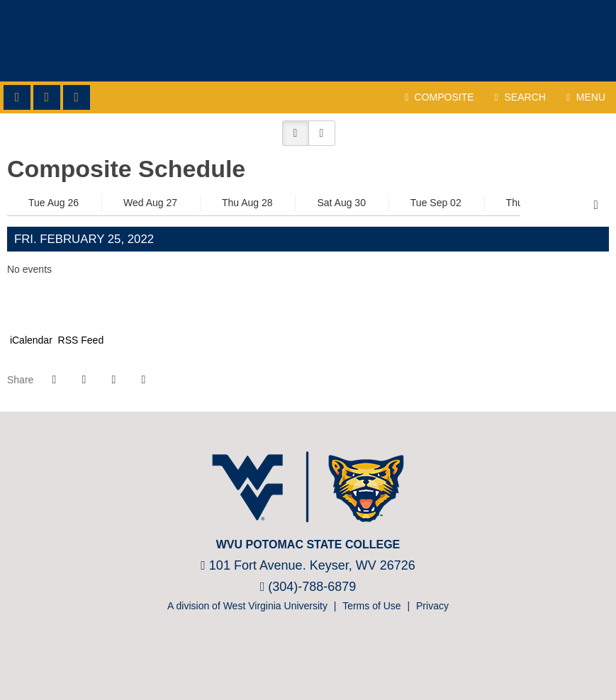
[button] (296, 133)
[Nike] (348, 657)
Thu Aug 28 (247, 203)
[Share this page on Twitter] (84, 380)
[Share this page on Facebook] (54, 380)
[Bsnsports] (327, 657)
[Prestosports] (307, 657)
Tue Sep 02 (436, 203)
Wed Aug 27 (150, 203)
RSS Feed (79, 340)
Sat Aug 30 (341, 203)
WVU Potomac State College (308, 41)
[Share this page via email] (113, 380)
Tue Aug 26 (54, 203)
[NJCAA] (285, 657)
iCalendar (30, 340)
